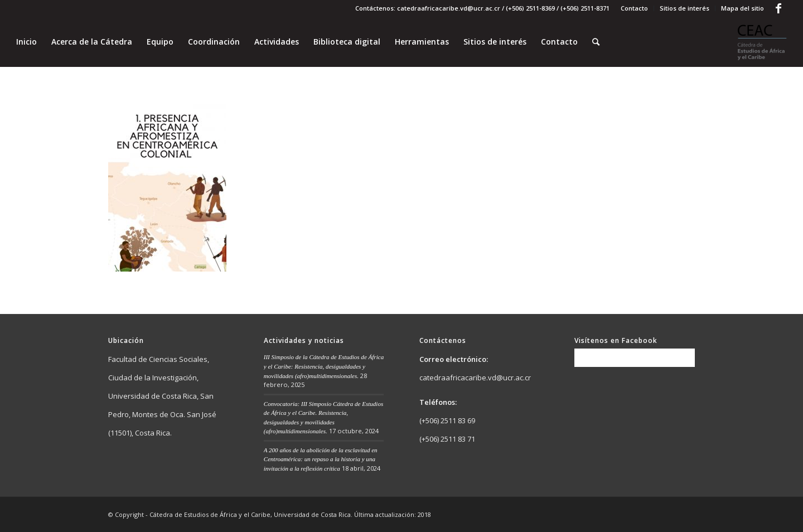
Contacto (634, 8)
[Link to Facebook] (778, 8)
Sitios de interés (685, 8)
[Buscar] (596, 42)
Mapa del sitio (742, 8)
